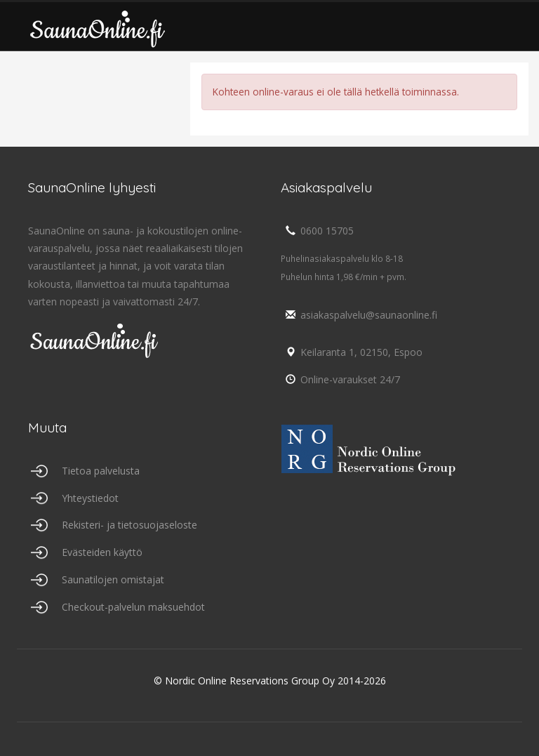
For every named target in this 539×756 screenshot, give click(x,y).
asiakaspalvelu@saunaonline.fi (359, 315)
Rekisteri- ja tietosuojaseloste (129, 525)
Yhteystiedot (90, 498)
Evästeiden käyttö (102, 552)
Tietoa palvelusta (101, 471)
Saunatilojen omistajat (113, 579)
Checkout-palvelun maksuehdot (133, 607)
